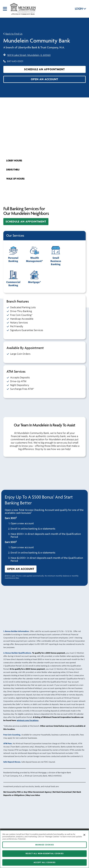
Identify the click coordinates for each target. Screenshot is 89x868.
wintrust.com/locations (28, 720)
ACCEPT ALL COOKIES (44, 862)
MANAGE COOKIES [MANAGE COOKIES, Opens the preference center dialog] (45, 845)
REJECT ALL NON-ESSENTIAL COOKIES (45, 853)
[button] (44, 69)
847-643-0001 (13, 61)
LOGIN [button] (81, 9)
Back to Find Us (14, 34)
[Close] (84, 835)
